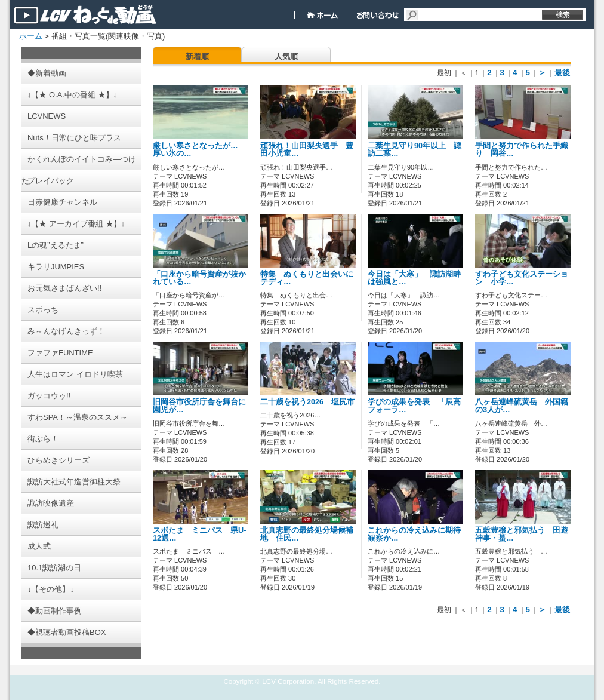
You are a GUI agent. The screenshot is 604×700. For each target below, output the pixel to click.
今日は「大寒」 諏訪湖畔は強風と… (414, 278)
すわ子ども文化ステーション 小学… (522, 278)
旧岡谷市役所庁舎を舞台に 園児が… (203, 406)
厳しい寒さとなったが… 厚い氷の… (199, 150)
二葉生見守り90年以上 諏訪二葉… (415, 150)
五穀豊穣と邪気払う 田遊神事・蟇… (522, 534)
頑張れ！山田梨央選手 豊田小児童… (307, 150)
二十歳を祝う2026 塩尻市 (315, 402)
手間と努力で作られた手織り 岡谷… (522, 150)
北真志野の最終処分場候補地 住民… (307, 534)
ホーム (31, 36)
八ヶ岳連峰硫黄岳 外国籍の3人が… (522, 406)
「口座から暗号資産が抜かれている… (199, 278)
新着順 (197, 56)
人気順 (286, 56)
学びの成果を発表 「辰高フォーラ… (414, 406)
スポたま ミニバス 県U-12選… (199, 534)
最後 (562, 73)
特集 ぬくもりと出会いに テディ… (311, 278)
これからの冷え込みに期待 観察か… (418, 534)
